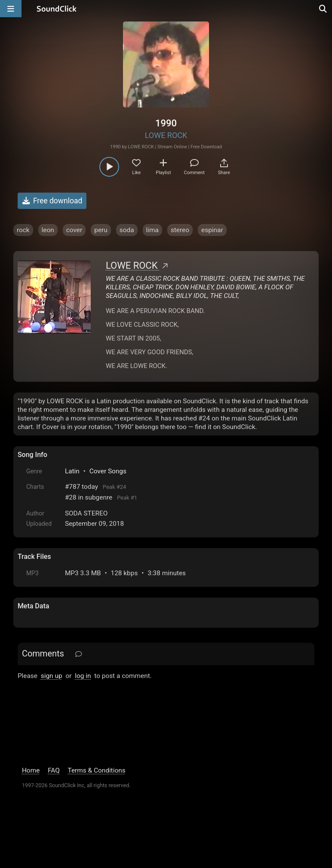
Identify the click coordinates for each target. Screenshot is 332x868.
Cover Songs (108, 471)
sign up (52, 676)
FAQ (54, 770)
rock (23, 230)
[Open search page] (323, 9)
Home (31, 770)
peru (101, 230)
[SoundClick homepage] (57, 9)
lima (152, 230)
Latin (72, 471)
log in (83, 676)
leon (48, 230)
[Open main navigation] (11, 9)
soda (127, 230)
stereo (180, 230)
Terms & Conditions (96, 770)
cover (74, 230)
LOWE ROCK (166, 135)
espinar (212, 230)
